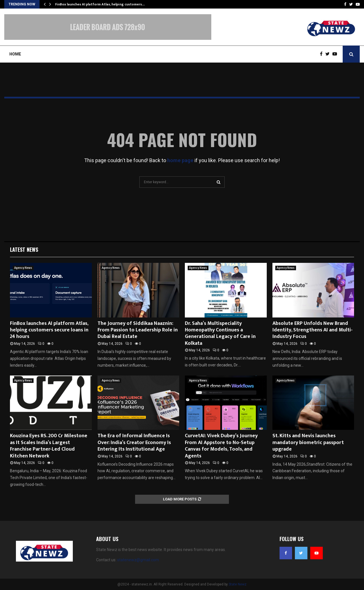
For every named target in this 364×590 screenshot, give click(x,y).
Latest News (24, 249)
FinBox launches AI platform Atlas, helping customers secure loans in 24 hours (49, 330)
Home (15, 54)
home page (180, 160)
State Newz (238, 584)
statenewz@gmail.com (138, 560)
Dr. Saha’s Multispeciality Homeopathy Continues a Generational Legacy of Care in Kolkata (220, 333)
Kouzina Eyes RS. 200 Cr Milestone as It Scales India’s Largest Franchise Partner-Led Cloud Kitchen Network (49, 446)
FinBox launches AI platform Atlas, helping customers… (100, 4)
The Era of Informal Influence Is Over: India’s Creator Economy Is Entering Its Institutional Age (134, 442)
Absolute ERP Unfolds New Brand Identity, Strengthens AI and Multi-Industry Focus (313, 330)
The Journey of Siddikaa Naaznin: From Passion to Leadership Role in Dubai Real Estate (138, 330)
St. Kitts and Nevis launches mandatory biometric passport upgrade (308, 442)
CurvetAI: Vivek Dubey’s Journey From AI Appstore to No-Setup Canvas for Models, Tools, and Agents (221, 446)
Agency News (23, 268)
